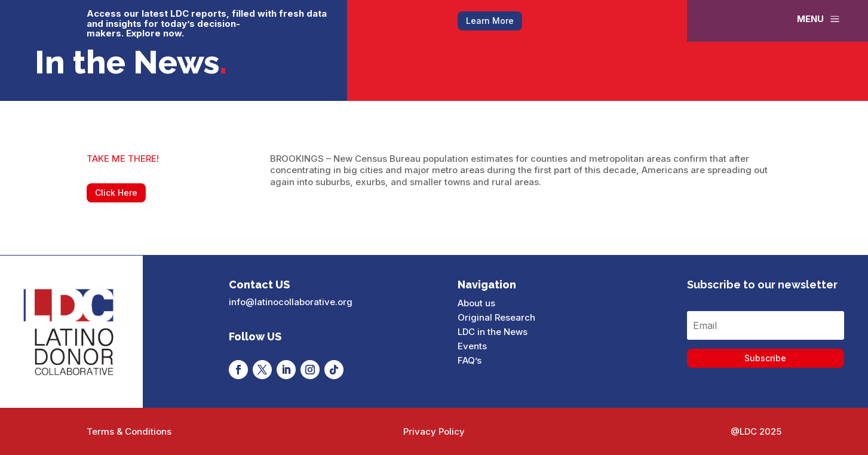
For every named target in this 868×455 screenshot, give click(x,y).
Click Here (116, 193)
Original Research (496, 317)
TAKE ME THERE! (123, 159)
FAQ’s (470, 360)
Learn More (490, 21)
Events (472, 346)
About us (476, 303)
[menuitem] (819, 19)
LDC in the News (493, 332)
